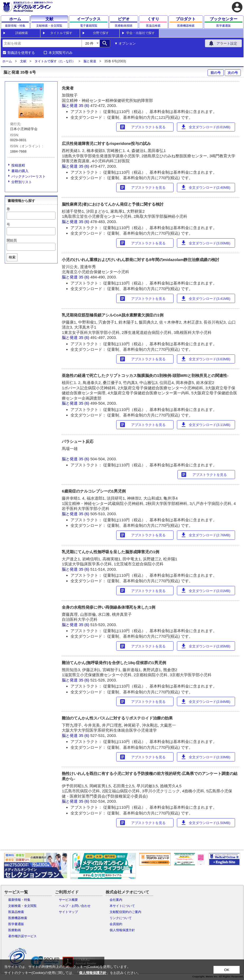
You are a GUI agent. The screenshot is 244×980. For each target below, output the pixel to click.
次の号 (233, 73)
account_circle (237, 7)
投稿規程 (18, 165)
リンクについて (121, 918)
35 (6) (85, 105)
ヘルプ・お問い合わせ (75, 906)
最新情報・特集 (19, 900)
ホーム (7, 61)
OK (227, 970)
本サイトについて (122, 906)
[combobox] (42, 43)
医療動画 (15, 930)
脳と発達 (90, 61)
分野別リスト (22, 182)
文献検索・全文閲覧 (22, 906)
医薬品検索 (16, 912)
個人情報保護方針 (122, 930)
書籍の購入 (20, 171)
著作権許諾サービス (22, 936)
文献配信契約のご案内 (125, 912)
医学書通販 (16, 924)
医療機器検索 (18, 918)
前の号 (216, 73)
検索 (12, 257)
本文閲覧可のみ (61, 53)
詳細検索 (22, 33)
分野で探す (101, 33)
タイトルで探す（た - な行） (55, 61)
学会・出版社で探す (140, 33)
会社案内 (116, 900)
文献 (23, 61)
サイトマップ (68, 912)
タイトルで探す (61, 33)
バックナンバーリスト (29, 176)
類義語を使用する (21, 53)
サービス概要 (68, 900)
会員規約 (116, 924)
